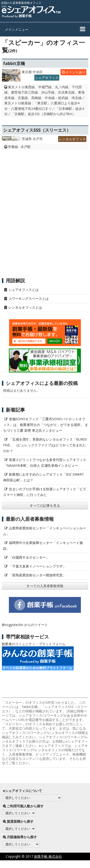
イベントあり (75, 72)
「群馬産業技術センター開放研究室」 (37, 575)
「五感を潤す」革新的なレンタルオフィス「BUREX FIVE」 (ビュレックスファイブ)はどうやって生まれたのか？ (45, 445)
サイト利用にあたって (73, 864)
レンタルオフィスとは (25, 307)
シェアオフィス (47, 78)
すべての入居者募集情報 (45, 586)
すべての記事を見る (45, 505)
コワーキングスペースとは (29, 298)
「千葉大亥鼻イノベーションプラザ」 (37, 566)
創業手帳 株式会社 (48, 856)
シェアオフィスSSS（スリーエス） (37, 130)
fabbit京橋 (14, 63)
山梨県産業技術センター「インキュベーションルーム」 (45, 531)
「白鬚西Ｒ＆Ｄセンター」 (29, 557)
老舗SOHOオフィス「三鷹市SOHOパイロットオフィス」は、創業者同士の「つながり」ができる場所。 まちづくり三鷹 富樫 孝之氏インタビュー (46, 425)
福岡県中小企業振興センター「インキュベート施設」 (43, 546)
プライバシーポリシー (33, 864)
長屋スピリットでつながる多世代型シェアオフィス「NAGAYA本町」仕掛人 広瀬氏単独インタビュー (45, 463)
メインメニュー (17, 29)
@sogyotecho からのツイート (25, 625)
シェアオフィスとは (24, 290)
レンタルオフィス (72, 139)
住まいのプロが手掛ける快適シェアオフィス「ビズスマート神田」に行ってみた (45, 492)
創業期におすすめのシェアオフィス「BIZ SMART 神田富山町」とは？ (44, 477)
